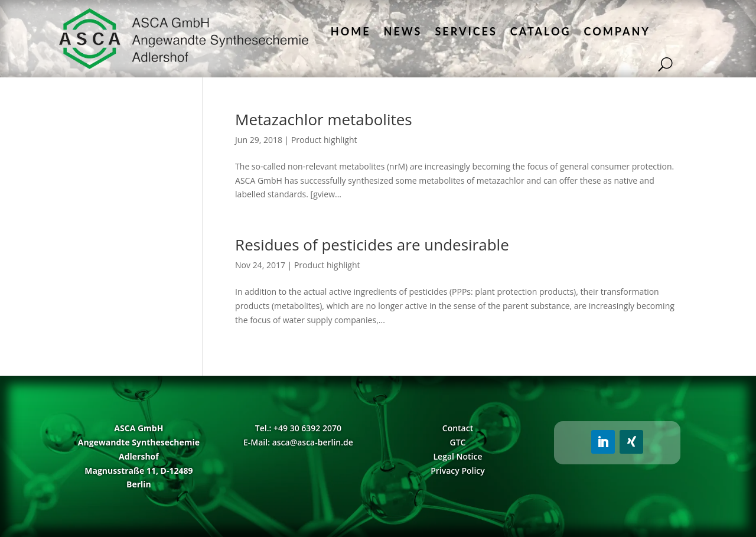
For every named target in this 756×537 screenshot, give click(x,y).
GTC (458, 442)
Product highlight (324, 140)
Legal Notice (457, 456)
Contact (458, 428)
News (403, 31)
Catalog (541, 31)
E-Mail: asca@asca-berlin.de (298, 442)
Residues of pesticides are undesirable (372, 245)
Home (351, 31)
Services (466, 31)
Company (617, 31)
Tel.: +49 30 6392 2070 (298, 428)
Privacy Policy (458, 471)
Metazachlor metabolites (324, 119)
